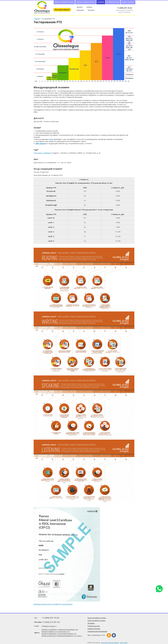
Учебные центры (113, 2)
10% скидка (40, 143)
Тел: (36, 618)
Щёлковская (80, 10)
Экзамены (101, 2)
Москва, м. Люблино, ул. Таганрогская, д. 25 (56, 632)
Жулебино (80, 7)
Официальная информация (97, 631)
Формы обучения (128, 2)
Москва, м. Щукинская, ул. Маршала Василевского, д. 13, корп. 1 (62, 636)
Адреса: (37, 633)
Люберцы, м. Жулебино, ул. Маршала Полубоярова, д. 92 (60, 630)
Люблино (89, 7)
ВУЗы (51, 139)
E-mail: (37, 626)
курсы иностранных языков (110, 643)
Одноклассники (109, 635)
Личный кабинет (62, 10)
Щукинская (91, 10)
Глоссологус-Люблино (42, 153)
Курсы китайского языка (86, 2)
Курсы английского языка (64, 2)
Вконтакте (114, 635)
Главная (37, 19)
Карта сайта (124, 643)
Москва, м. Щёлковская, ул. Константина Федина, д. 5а (59, 634)
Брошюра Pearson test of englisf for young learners (53, 604)
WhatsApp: (38, 622)
